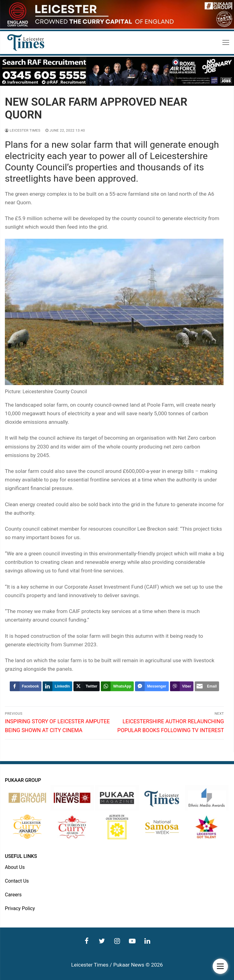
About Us (15, 867)
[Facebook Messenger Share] (152, 686)
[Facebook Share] (26, 686)
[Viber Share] (182, 686)
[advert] (117, 27)
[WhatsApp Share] (117, 686)
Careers (13, 895)
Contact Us (17, 881)
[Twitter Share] (87, 686)
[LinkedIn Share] (57, 686)
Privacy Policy (20, 908)
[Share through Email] (207, 686)
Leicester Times (23, 130)
